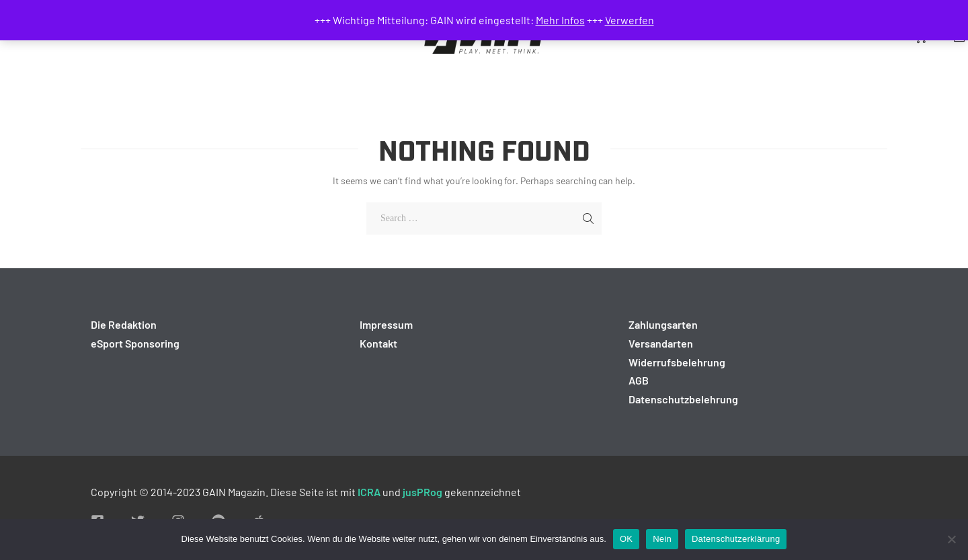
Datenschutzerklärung (736, 539)
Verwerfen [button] (630, 20)
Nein (662, 539)
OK (626, 539)
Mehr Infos (560, 20)
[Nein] (951, 539)
